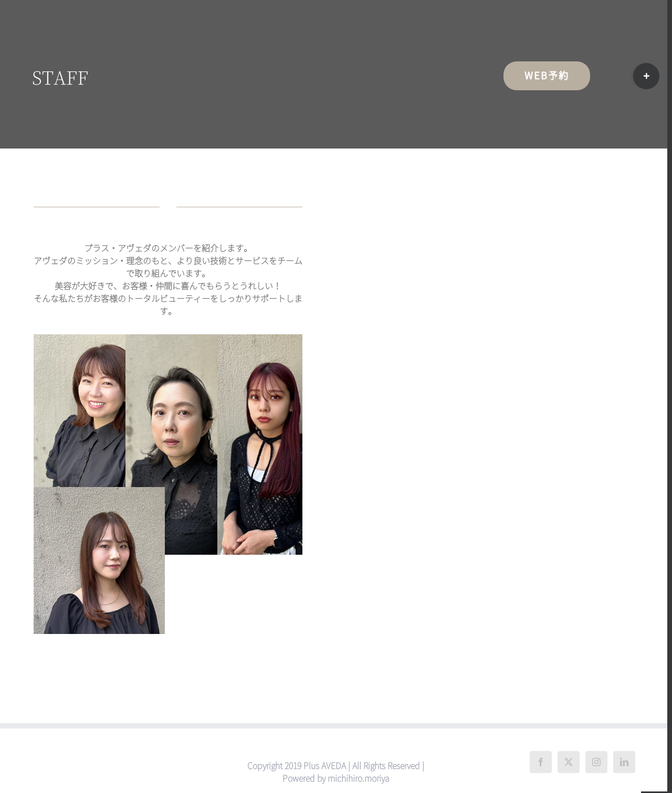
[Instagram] (596, 762)
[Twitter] (569, 762)
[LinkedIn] (624, 762)
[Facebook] (541, 762)
